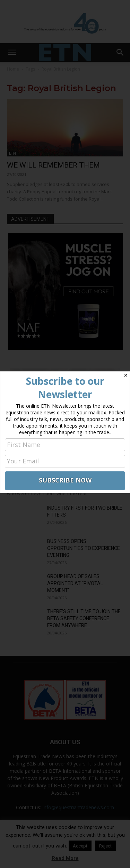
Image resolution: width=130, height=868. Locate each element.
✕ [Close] (126, 375)
